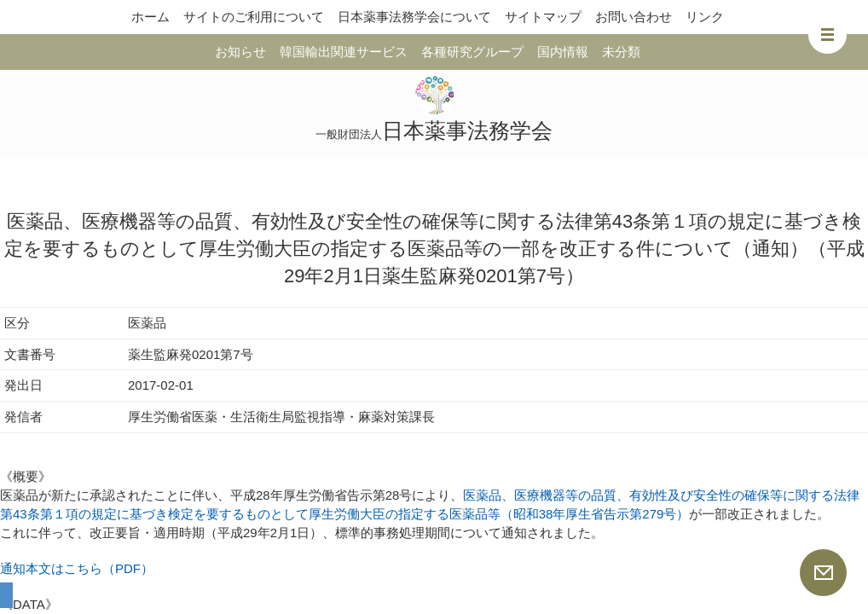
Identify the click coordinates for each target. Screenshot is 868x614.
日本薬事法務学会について (414, 17)
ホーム (150, 17)
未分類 (621, 52)
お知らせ (240, 52)
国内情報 (563, 52)
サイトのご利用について (254, 17)
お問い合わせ (634, 17)
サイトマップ (543, 17)
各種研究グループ (472, 52)
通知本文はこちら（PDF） (77, 568)
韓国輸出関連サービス (344, 52)
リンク (705, 17)
